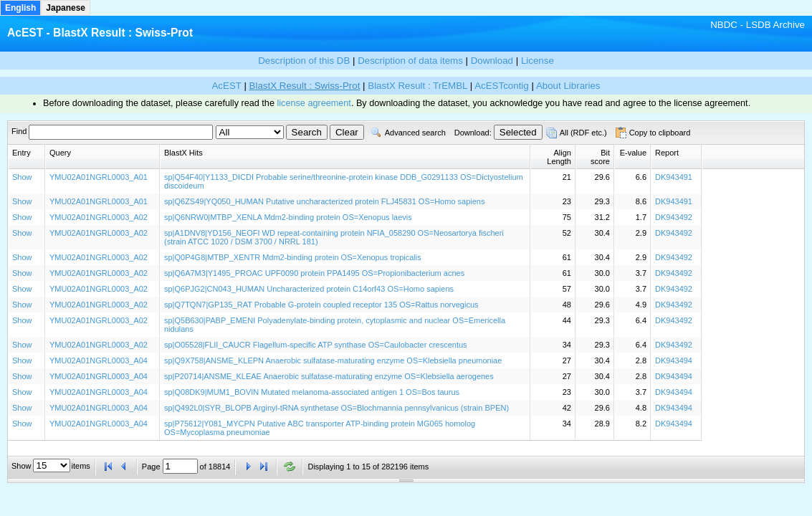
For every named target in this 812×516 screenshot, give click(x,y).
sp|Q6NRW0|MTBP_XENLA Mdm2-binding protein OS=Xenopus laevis (288, 217)
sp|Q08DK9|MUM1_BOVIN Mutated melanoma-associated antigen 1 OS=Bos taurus (312, 392)
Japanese (66, 8)
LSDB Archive (775, 25)
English (20, 8)
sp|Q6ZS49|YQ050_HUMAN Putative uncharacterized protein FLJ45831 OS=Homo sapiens (324, 201)
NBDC (724, 25)
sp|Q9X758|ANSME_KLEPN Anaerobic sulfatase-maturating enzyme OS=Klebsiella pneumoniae (333, 360)
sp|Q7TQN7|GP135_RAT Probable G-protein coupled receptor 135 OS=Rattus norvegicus (321, 305)
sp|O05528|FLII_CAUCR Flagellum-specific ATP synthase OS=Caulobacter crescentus (316, 345)
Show (22, 177)
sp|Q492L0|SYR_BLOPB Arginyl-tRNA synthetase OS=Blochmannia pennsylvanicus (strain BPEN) (336, 408)
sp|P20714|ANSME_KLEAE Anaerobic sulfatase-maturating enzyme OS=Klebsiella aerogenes (329, 376)
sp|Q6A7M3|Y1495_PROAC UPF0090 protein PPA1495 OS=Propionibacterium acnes (314, 273)
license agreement (314, 103)
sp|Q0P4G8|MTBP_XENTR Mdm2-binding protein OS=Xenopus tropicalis (293, 257)
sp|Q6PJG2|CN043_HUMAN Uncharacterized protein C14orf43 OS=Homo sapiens (309, 289)
